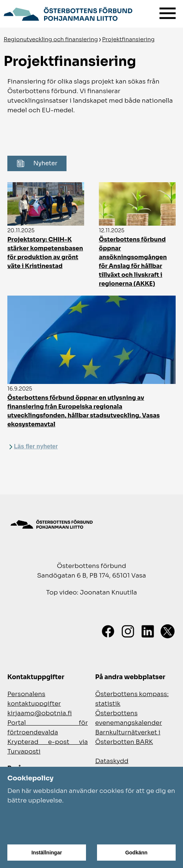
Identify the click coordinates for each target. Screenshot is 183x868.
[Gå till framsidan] (68, 13)
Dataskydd (112, 761)
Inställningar (46, 853)
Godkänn (137, 853)
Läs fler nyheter (36, 446)
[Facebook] (108, 631)
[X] (168, 631)
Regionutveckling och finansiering (51, 39)
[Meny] (168, 12)
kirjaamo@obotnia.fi (40, 713)
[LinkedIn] (148, 631)
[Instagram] (128, 631)
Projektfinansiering (128, 39)
